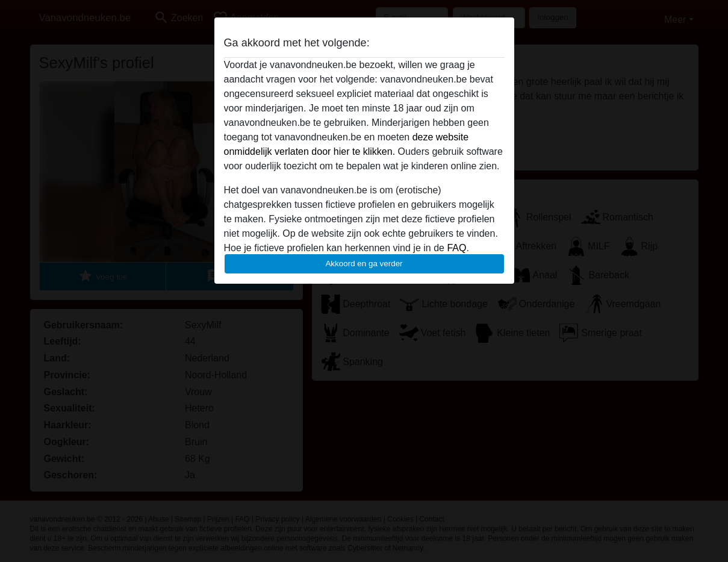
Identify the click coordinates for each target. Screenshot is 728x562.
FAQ (456, 248)
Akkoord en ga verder (364, 264)
